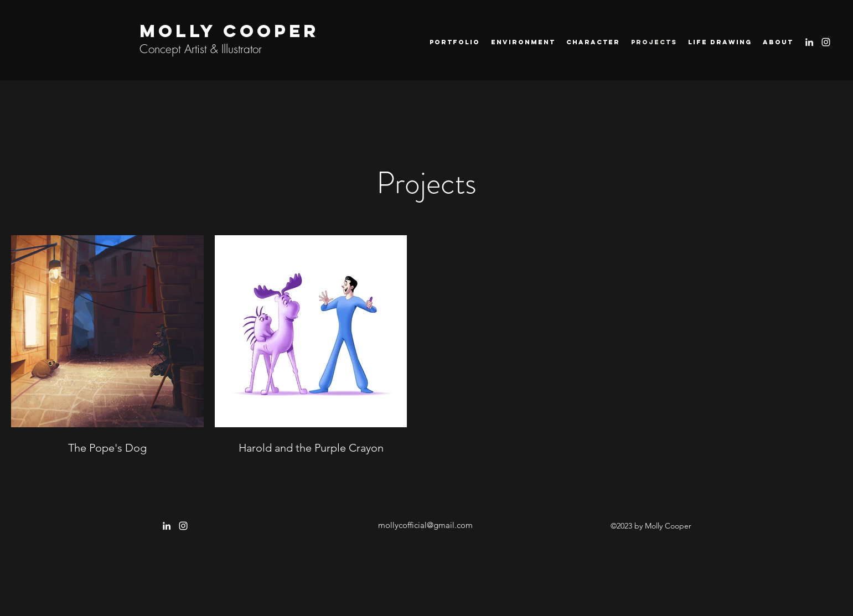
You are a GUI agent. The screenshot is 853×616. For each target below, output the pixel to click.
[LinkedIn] (809, 42)
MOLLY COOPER (229, 31)
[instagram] (826, 42)
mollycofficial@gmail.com (425, 525)
